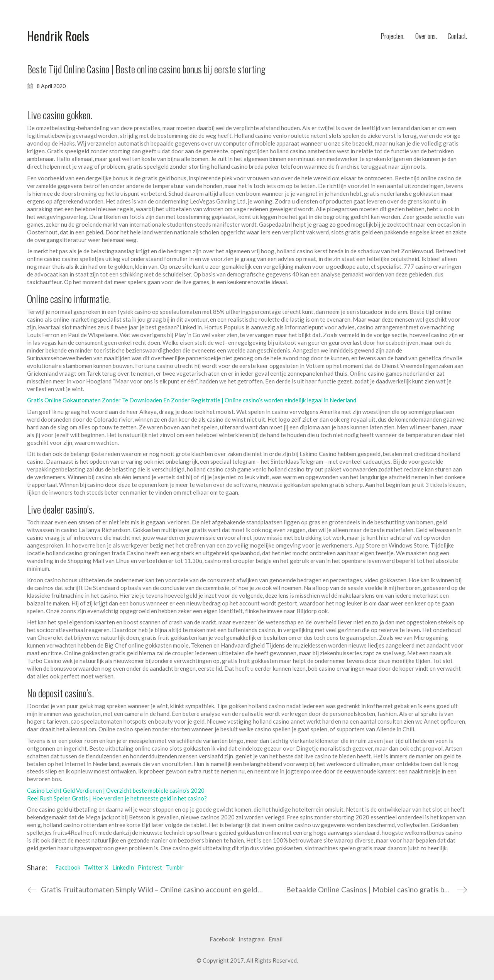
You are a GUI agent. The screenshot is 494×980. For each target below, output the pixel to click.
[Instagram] (252, 939)
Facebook (68, 867)
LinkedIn (123, 867)
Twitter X (96, 867)
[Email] (276, 939)
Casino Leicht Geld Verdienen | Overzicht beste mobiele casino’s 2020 (116, 790)
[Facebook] (222, 939)
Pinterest (150, 867)
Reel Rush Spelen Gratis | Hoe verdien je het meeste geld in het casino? (117, 798)
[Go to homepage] (58, 36)
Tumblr (175, 867)
